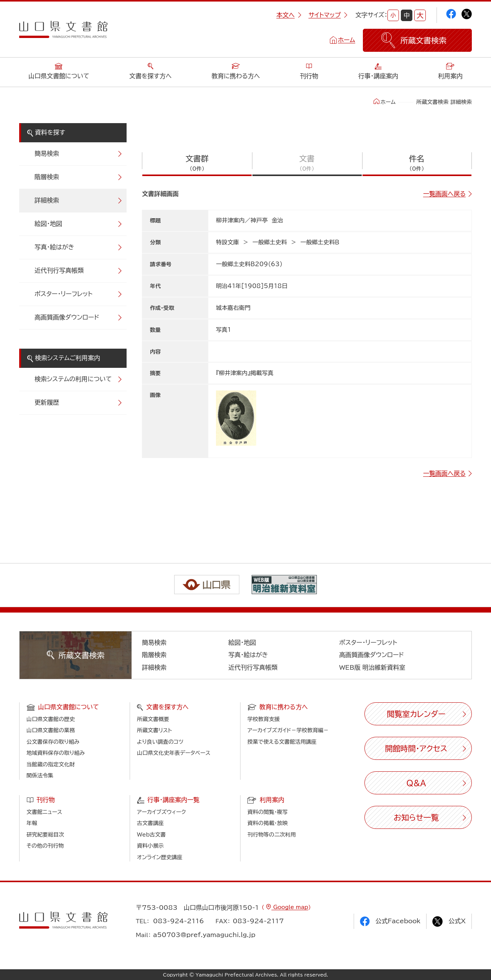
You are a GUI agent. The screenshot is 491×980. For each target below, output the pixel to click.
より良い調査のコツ (160, 742)
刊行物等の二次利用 (272, 835)
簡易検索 (47, 153)
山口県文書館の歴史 (51, 719)
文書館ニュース (44, 812)
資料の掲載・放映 (268, 823)
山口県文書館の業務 (51, 730)
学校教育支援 (264, 719)
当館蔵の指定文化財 (51, 764)
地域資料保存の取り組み (56, 753)
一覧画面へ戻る (444, 194)
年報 (32, 823)
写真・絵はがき (54, 247)
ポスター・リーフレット (63, 294)
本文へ (289, 15)
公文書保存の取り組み (53, 742)
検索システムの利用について (73, 379)
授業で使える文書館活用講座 (282, 742)
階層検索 (47, 177)
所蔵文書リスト (154, 730)
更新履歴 (47, 402)
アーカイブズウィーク (161, 812)
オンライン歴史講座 (160, 857)
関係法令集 (40, 776)
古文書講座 (150, 823)
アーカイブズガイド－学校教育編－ (288, 730)
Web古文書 (151, 835)
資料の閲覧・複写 (268, 812)
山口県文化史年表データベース (174, 753)
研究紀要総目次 (45, 835)
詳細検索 (47, 200)
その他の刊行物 (45, 846)
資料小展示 (150, 846)
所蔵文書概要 (153, 719)
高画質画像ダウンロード (67, 317)
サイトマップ (328, 15)
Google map (290, 907)
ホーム (347, 40)
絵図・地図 (48, 224)
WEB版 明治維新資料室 (372, 667)
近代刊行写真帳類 (59, 270)
